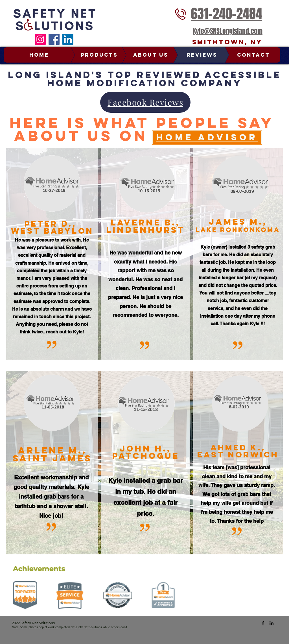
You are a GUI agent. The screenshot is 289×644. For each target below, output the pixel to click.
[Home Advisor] (207, 137)
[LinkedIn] (68, 39)
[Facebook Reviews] (145, 102)
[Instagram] (40, 39)
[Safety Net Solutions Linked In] (272, 623)
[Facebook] (54, 39)
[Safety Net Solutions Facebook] (263, 623)
